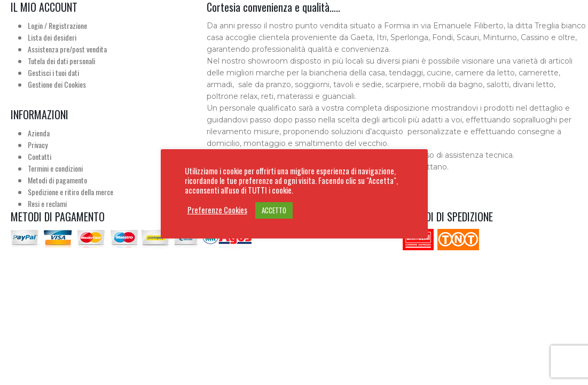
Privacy (38, 145)
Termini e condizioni (55, 168)
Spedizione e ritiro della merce (70, 192)
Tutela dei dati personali (61, 61)
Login (35, 25)
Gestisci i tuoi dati (53, 72)
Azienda (39, 133)
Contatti (40, 156)
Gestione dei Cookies (57, 84)
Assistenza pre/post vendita (67, 49)
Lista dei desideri (52, 37)
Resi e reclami (47, 203)
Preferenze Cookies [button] (217, 210)
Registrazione (68, 25)
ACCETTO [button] (274, 210)
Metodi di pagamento (57, 180)
